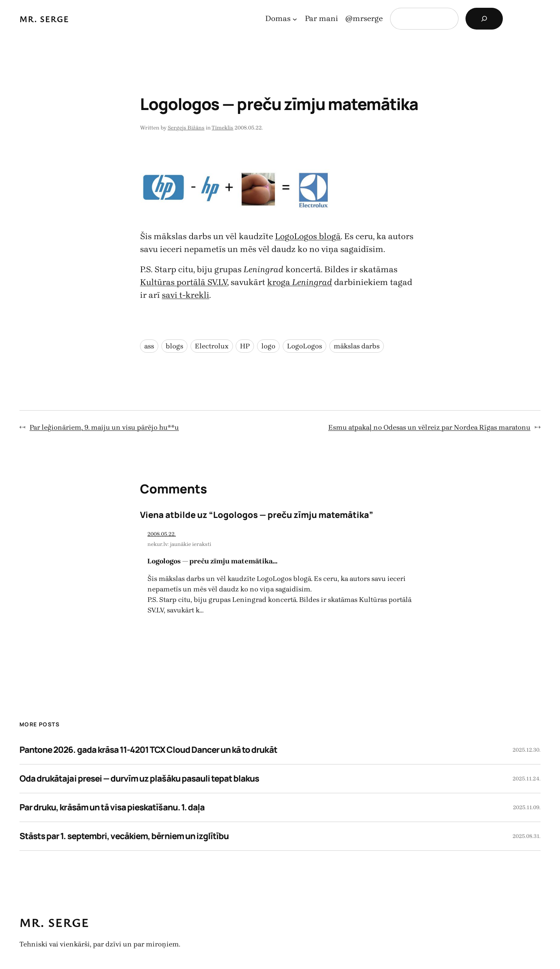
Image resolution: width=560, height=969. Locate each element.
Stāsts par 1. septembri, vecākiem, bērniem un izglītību (124, 836)
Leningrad (312, 282)
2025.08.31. (527, 836)
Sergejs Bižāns (186, 128)
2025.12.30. (527, 750)
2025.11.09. (527, 807)
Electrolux (212, 346)
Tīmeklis (222, 128)
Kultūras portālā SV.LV (184, 282)
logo (268, 346)
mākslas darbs (357, 346)
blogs (174, 346)
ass (149, 346)
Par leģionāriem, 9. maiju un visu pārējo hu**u (104, 427)
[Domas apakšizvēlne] (295, 19)
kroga (280, 282)
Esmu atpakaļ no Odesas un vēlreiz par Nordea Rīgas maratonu (429, 427)
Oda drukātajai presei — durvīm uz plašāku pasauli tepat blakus (139, 778)
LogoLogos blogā (308, 236)
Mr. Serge (44, 19)
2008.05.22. (162, 534)
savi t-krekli (185, 295)
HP (245, 346)
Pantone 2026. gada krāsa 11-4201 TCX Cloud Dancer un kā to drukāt (148, 750)
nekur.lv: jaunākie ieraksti (179, 544)
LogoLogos (304, 346)
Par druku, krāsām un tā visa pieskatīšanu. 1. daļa (112, 807)
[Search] (484, 19)
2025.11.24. (527, 779)
